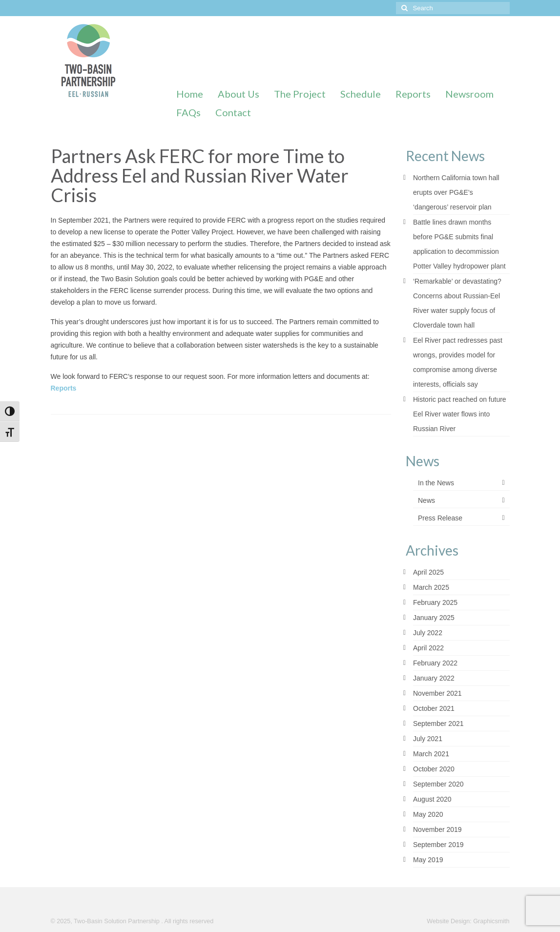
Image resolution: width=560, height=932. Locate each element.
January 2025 (434, 618)
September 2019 (438, 845)
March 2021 (431, 754)
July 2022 (428, 633)
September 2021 (438, 724)
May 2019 (428, 860)
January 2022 (434, 678)
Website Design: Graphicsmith (468, 921)
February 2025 (435, 602)
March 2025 (431, 587)
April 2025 (428, 572)
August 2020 (432, 799)
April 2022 (428, 648)
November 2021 (437, 693)
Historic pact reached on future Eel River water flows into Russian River (460, 414)
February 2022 (435, 663)
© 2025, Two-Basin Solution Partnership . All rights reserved (132, 921)
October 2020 (434, 769)
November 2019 (437, 829)
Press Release (440, 518)
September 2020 (438, 784)
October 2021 (434, 708)
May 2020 (428, 814)
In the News (436, 483)
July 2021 (428, 739)
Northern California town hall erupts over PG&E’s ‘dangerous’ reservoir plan (456, 192)
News (426, 500)
